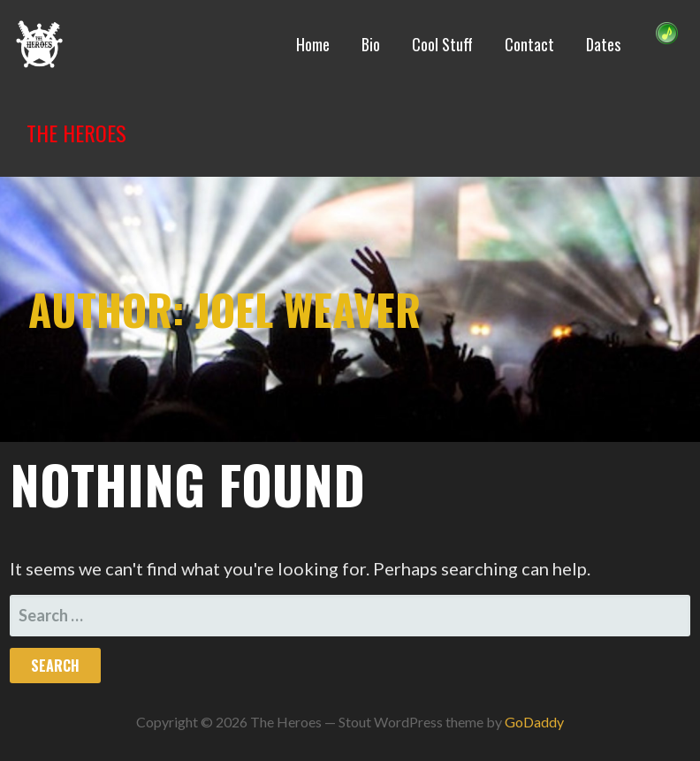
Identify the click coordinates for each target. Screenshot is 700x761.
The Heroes (76, 133)
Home (313, 44)
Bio (371, 44)
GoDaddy (534, 722)
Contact (529, 44)
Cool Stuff (442, 44)
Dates (603, 44)
